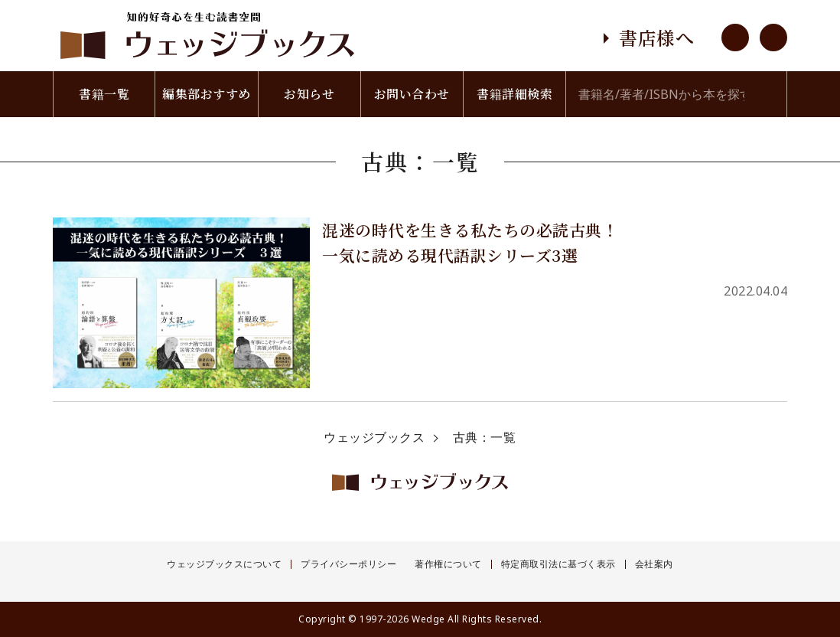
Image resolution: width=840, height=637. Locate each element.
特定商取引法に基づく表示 (558, 564)
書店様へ (656, 38)
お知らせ (309, 94)
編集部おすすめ (207, 94)
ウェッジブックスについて (224, 564)
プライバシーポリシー (348, 564)
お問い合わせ (412, 94)
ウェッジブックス (374, 437)
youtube (735, 38)
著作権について (448, 564)
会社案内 (654, 564)
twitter (773, 38)
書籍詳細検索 (514, 94)
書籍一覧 (104, 94)
